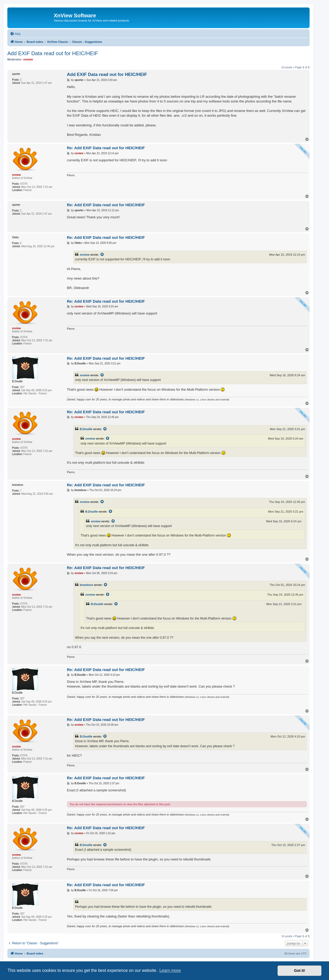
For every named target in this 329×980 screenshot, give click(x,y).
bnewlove (86, 585)
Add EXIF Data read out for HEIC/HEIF (53, 53)
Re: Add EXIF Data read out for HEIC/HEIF (106, 148)
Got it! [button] (300, 971)
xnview (85, 255)
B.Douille (86, 429)
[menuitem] (15, 34)
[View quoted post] (102, 255)
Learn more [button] (170, 970)
